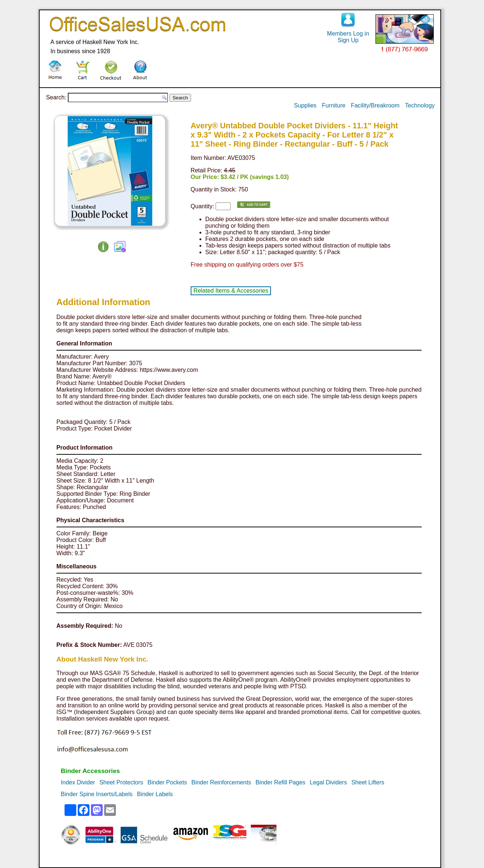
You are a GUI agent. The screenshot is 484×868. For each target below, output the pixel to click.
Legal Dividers (328, 782)
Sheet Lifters (368, 782)
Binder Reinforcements (221, 782)
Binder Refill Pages (280, 782)
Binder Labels (155, 794)
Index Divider (78, 782)
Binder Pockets (167, 782)
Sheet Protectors (121, 782)
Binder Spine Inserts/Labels (97, 794)
